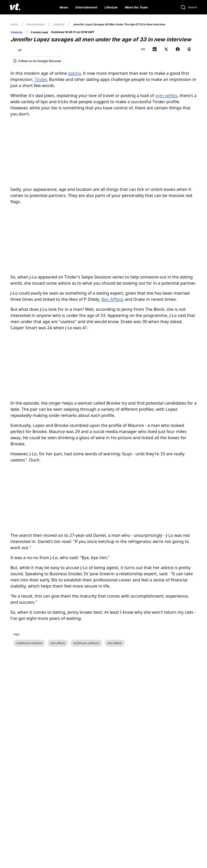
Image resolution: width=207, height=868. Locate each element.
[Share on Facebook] (178, 49)
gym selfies (166, 95)
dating (74, 73)
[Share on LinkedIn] (155, 49)
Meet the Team (136, 7)
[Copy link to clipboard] (143, 49)
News (64, 7)
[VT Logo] (15, 7)
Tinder (41, 79)
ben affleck (58, 643)
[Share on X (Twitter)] (166, 49)
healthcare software (29, 643)
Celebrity (59, 24)
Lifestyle (111, 7)
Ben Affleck (112, 299)
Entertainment (86, 7)
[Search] (189, 7)
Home (14, 24)
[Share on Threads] (189, 49)
